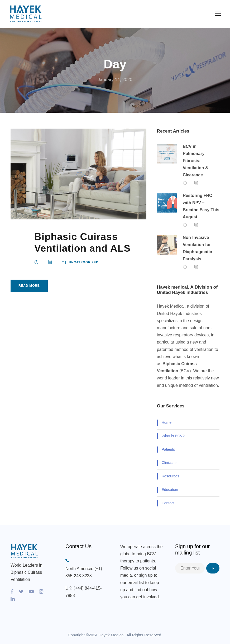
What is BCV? (173, 436)
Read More (29, 286)
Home (167, 422)
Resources (171, 476)
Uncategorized (84, 262)
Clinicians (170, 463)
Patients (168, 449)
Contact (168, 503)
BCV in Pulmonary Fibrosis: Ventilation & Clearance (196, 161)
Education (170, 490)
